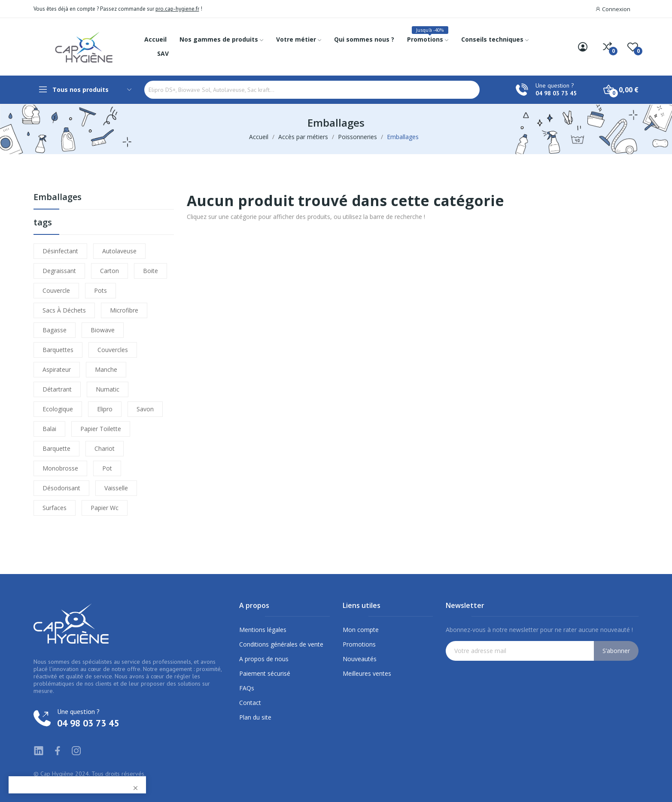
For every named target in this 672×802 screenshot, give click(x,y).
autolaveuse (119, 251)
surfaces (55, 508)
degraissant (59, 271)
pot (107, 468)
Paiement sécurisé (265, 673)
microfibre (124, 310)
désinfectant (60, 251)
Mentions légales (263, 630)
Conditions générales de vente (281, 644)
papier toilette (101, 429)
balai (49, 429)
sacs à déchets (64, 310)
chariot (105, 448)
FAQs (247, 688)
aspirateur (57, 369)
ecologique (58, 409)
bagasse (55, 330)
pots (100, 290)
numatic (108, 389)
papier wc (105, 508)
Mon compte (361, 630)
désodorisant (61, 488)
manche (106, 369)
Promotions (359, 644)
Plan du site (255, 717)
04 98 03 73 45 (556, 93)
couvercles (113, 350)
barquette (56, 448)
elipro (105, 409)
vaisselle (116, 488)
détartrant (57, 389)
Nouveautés (360, 659)
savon (145, 409)
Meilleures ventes (367, 673)
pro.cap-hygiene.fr (177, 9)
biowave (103, 330)
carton (109, 271)
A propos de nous (264, 659)
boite (151, 271)
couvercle (56, 290)
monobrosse (60, 468)
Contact (250, 703)
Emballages (58, 198)
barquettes (58, 350)
